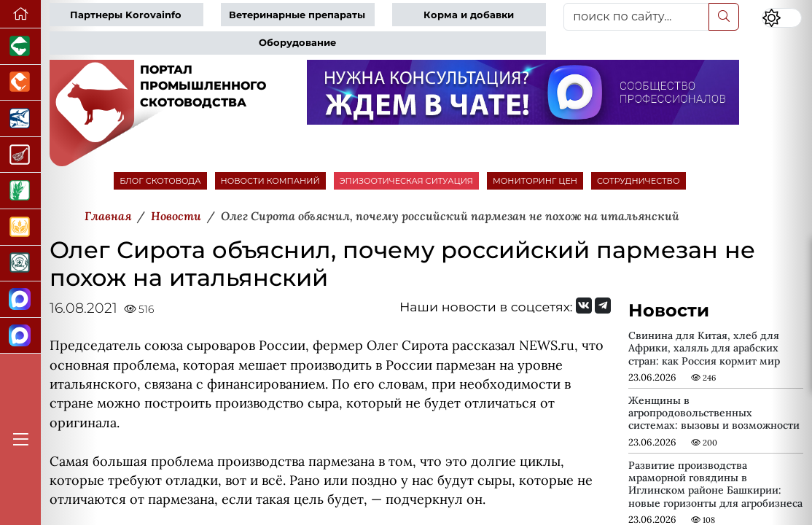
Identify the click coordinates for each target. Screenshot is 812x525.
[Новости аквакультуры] (20, 119)
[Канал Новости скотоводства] (20, 300)
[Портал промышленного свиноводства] (20, 47)
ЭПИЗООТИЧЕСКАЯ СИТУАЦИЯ (406, 181)
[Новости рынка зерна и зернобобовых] (20, 191)
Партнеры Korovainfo (126, 15)
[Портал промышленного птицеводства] (20, 83)
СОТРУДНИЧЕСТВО (639, 181)
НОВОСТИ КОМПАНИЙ (270, 181)
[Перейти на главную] (20, 14)
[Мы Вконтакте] (584, 306)
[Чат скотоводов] (20, 336)
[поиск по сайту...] (636, 17)
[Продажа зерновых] (20, 227)
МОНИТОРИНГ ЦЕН (535, 181)
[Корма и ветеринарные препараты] (20, 264)
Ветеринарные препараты (297, 15)
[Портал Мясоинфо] (20, 155)
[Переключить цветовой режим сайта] (782, 18)
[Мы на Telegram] (603, 306)
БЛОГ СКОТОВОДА (160, 181)
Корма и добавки (469, 15)
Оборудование (297, 43)
